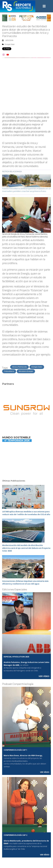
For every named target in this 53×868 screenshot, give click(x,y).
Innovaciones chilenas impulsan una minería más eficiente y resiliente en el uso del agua (25, 582)
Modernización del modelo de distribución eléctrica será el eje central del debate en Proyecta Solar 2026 (26, 548)
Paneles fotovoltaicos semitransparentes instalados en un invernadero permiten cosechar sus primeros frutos (26, 190)
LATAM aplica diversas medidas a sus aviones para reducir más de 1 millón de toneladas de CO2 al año (26, 513)
